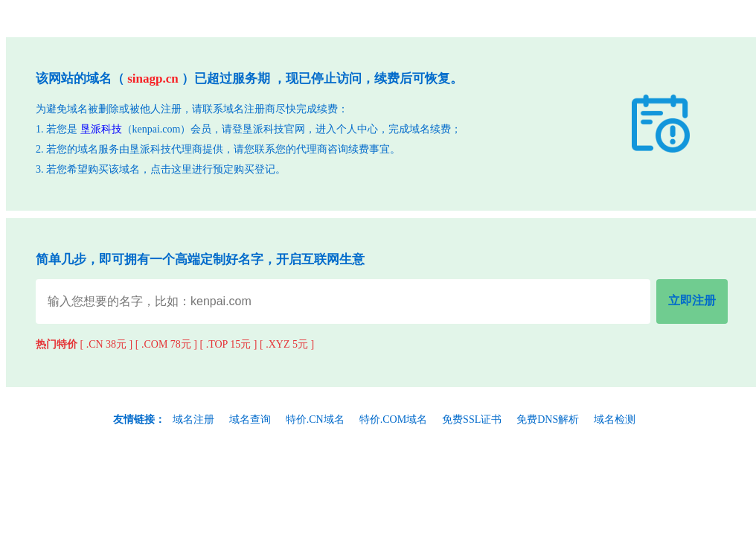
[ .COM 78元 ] (166, 344)
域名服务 (98, 149)
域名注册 (193, 419)
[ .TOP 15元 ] (229, 344)
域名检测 (615, 419)
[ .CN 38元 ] (107, 344)
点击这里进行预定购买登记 (213, 169)
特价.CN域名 (315, 419)
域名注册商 (249, 109)
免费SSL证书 (472, 419)
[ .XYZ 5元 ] (287, 344)
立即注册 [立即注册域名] (692, 300)
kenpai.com (157, 129)
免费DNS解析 (548, 419)
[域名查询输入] (343, 301)
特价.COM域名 (393, 419)
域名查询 (250, 419)
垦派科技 (101, 129)
